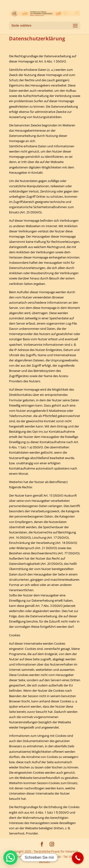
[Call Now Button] (78, 858)
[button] (10, 858)
